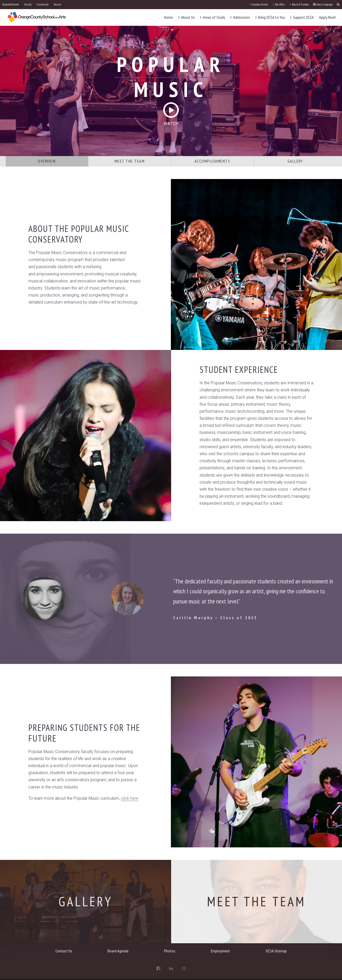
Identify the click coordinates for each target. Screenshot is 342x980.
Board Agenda (118, 951)
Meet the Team (130, 161)
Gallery (295, 161)
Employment (220, 951)
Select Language (323, 4)
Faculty (28, 4)
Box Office (279, 4)
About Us (186, 17)
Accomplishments (212, 161)
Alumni (57, 4)
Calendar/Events (259, 4)
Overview (47, 161)
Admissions (240, 17)
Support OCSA (302, 17)
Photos (170, 951)
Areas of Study (213, 17)
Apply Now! (327, 17)
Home (169, 17)
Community (43, 4)
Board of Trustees (299, 4)
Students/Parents (10, 4)
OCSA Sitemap (276, 951)
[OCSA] (37, 17)
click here (130, 798)
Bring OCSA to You (270, 17)
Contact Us (64, 951)
